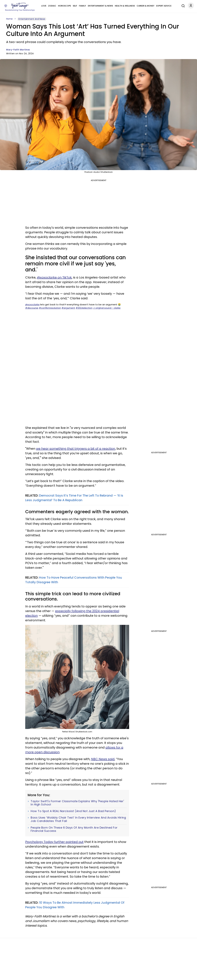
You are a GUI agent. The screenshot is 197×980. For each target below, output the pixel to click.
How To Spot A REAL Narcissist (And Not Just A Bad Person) (73, 811)
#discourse (32, 308)
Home (9, 19)
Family (82, 6)
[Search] (182, 5)
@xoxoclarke (32, 304)
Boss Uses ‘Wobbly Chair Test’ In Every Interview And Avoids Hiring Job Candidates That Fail (78, 819)
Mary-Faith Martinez (18, 50)
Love (44, 6)
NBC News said (103, 759)
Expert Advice (164, 6)
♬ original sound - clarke (107, 308)
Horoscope (64, 6)
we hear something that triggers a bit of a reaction (76, 449)
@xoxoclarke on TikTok (54, 277)
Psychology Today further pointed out (54, 842)
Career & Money (146, 6)
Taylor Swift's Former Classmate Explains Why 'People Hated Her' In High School (77, 803)
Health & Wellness (125, 6)
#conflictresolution (50, 308)
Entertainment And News (32, 19)
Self (75, 6)
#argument (68, 308)
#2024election (84, 308)
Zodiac (52, 6)
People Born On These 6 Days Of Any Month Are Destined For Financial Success (74, 829)
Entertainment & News (100, 6)
